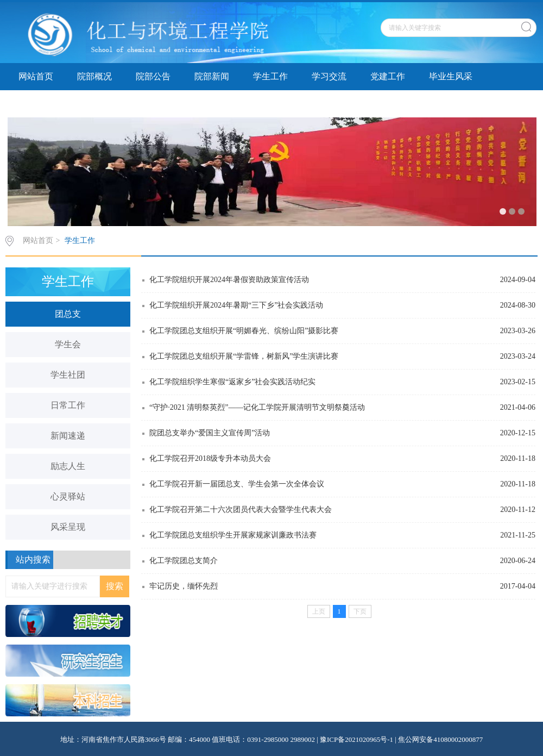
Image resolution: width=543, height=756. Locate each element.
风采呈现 (68, 527)
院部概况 (94, 76)
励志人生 (68, 466)
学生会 (68, 344)
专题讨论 (212, 104)
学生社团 (68, 375)
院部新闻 (212, 76)
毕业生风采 (451, 76)
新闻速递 (68, 436)
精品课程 (94, 104)
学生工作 (270, 76)
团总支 (68, 314)
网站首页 (36, 76)
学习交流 (329, 76)
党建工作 (388, 76)
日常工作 (68, 405)
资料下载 (36, 104)
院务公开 (153, 104)
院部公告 (153, 76)
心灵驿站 (68, 496)
